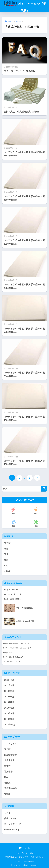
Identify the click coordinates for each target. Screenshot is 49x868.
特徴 (6, 549)
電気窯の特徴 (10, 788)
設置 (13, 523)
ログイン (8, 813)
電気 (13, 511)
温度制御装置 (10, 755)
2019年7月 (9, 691)
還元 (6, 554)
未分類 (7, 749)
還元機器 (8, 772)
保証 (31, 853)
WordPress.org (11, 830)
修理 (36, 523)
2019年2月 (9, 714)
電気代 (36, 511)
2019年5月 (9, 697)
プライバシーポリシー (24, 861)
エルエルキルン (37, 857)
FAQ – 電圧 (8, 657)
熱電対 (7, 766)
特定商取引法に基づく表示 (17, 857)
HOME (24, 848)
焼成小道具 (9, 760)
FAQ (6, 566)
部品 (6, 777)
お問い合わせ (21, 853)
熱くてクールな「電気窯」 (25, 6)
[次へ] (37, 478)
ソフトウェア (10, 744)
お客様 (7, 571)
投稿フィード (10, 819)
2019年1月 (9, 719)
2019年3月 (9, 708)
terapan (24, 648)
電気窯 (7, 543)
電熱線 (7, 794)
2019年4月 (9, 702)
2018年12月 (10, 725)
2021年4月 (9, 686)
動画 (6, 560)
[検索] (44, 489)
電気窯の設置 (8, 662)
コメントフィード (13, 824)
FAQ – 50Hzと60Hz (11, 644)
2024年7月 (9, 680)
